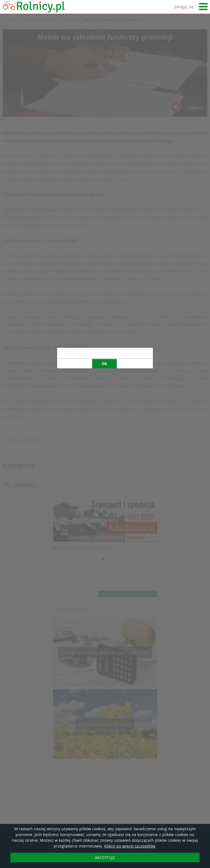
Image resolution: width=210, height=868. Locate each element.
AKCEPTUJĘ (105, 857)
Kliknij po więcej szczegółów (130, 846)
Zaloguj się (184, 7)
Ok (104, 257)
